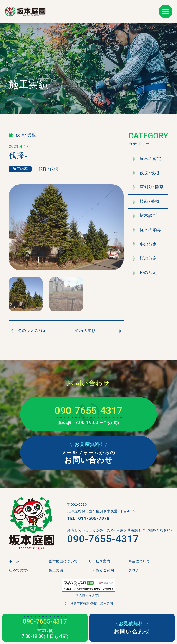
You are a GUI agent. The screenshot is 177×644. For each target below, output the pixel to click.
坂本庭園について (63, 561)
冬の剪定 (145, 244)
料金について (139, 561)
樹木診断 (145, 216)
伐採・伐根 (146, 173)
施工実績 (56, 570)
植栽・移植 (146, 201)
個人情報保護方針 (88, 595)
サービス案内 (99, 561)
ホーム (14, 561)
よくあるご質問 (101, 570)
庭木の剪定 (147, 159)
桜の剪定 (145, 258)
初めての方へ (20, 570)
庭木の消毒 (147, 230)
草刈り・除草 (148, 187)
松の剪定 (145, 273)
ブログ (134, 570)
